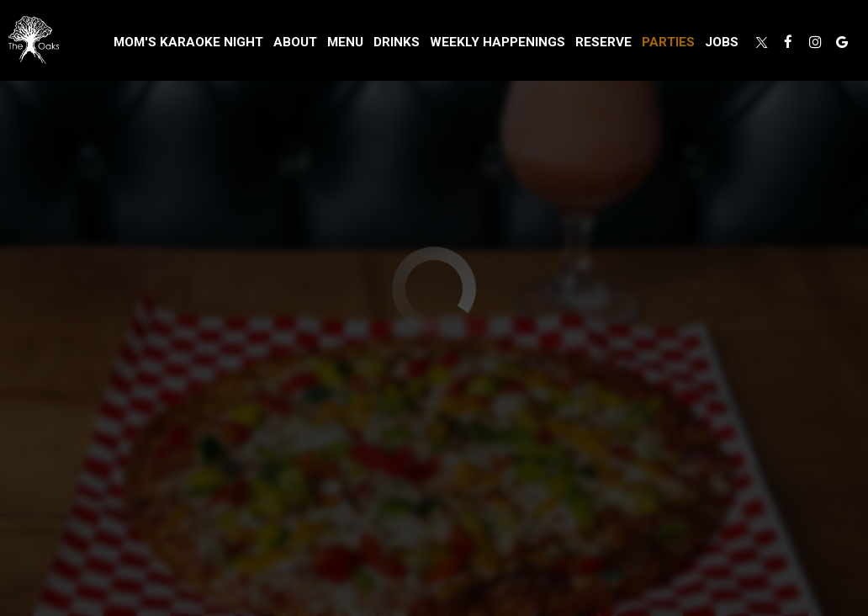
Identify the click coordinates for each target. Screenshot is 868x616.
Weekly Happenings (498, 42)
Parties (668, 42)
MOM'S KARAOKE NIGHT (188, 42)
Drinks (397, 42)
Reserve (603, 42)
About (295, 42)
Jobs (722, 42)
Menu (345, 42)
